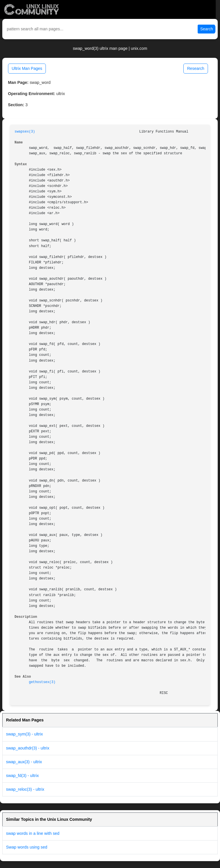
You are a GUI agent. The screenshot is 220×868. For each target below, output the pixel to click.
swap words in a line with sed (33, 833)
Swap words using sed (27, 847)
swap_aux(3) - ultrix (24, 762)
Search (207, 29)
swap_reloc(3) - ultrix (25, 789)
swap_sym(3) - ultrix (24, 734)
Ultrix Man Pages (27, 68)
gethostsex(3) (42, 682)
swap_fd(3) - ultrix (22, 776)
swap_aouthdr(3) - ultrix (28, 748)
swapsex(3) (25, 132)
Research (196, 68)
